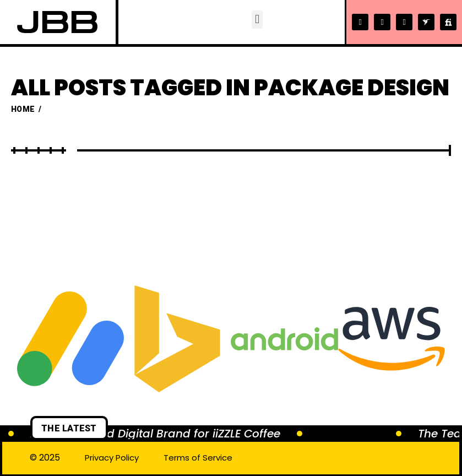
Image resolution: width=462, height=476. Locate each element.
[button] (256, 20)
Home (23, 109)
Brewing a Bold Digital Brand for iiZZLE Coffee (155, 434)
